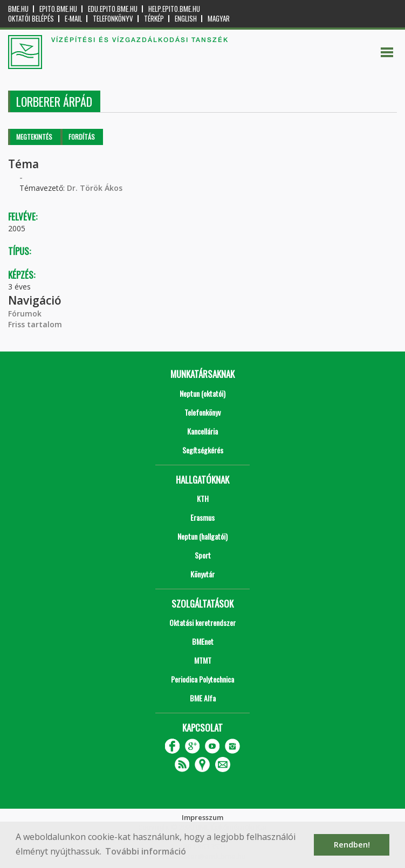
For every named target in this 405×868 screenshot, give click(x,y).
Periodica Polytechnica (202, 679)
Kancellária (202, 431)
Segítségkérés (203, 450)
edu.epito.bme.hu (113, 9)
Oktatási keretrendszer (202, 622)
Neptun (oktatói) (202, 393)
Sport (203, 555)
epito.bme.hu (58, 9)
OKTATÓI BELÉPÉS (31, 19)
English (186, 19)
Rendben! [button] (352, 845)
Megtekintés (34, 137)
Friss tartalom (35, 324)
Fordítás (82, 137)
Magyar (219, 19)
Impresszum (202, 817)
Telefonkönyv (113, 19)
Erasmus (202, 517)
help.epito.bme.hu (174, 9)
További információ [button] (146, 851)
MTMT (203, 660)
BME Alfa (203, 698)
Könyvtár (202, 574)
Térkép (154, 19)
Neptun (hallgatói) (202, 536)
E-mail (73, 19)
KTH (203, 498)
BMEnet (203, 641)
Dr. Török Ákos (95, 188)
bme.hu (18, 9)
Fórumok (25, 314)
